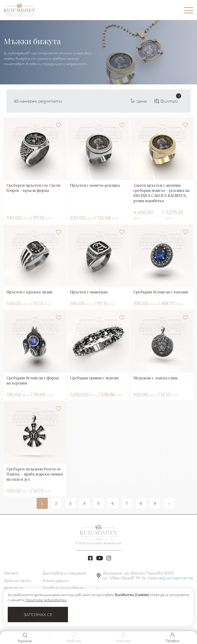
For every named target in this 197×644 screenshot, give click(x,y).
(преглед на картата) (170, 578)
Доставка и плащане (64, 573)
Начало (11, 573)
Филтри (167, 98)
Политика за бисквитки (46, 600)
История (13, 588)
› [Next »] (169, 503)
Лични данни (56, 581)
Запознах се (38, 615)
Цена (139, 101)
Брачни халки (18, 581)
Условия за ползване (63, 588)
